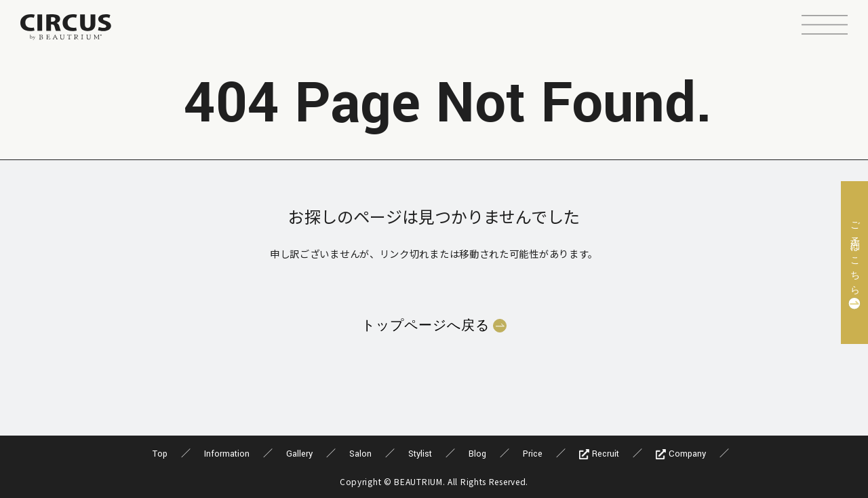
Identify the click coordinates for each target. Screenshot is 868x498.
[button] (825, 26)
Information (227, 454)
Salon (360, 454)
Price (533, 454)
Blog (477, 454)
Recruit (599, 454)
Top (160, 454)
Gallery (299, 454)
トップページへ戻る (426, 326)
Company (681, 454)
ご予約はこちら (854, 254)
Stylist (420, 454)
